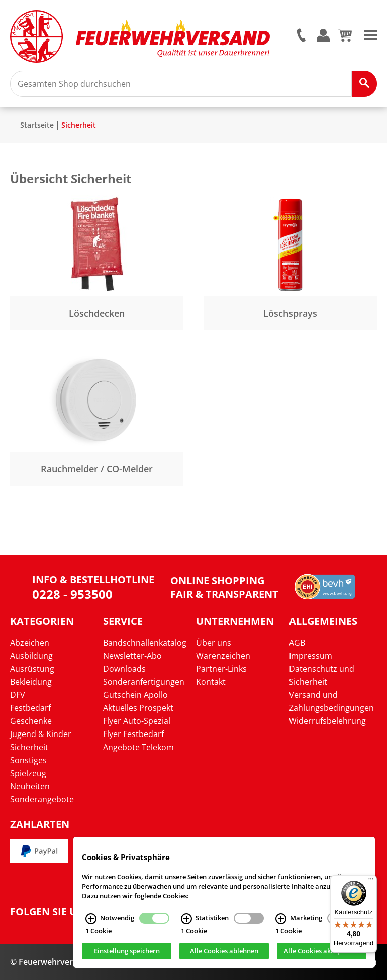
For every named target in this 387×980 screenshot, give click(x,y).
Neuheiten (30, 786)
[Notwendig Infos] (91, 920)
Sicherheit (79, 125)
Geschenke (31, 721)
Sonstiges (28, 760)
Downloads (124, 669)
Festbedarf (30, 708)
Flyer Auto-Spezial (137, 721)
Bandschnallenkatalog (145, 643)
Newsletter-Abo (132, 656)
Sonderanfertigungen (144, 682)
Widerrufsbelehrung (327, 721)
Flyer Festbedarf (133, 734)
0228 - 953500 (72, 594)
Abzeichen (30, 643)
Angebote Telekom (138, 747)
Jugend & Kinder (41, 734)
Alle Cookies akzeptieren (322, 952)
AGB (297, 643)
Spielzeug (28, 773)
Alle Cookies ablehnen (224, 952)
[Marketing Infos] (281, 920)
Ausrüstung (32, 669)
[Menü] (371, 881)
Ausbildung (31, 656)
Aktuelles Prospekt (138, 708)
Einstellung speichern (127, 952)
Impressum (311, 656)
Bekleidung (31, 682)
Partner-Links (221, 669)
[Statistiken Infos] (186, 920)
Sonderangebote (42, 799)
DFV (18, 695)
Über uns (214, 643)
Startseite (37, 125)
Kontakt (211, 682)
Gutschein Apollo (135, 695)
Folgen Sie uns (50, 912)
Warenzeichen (223, 656)
